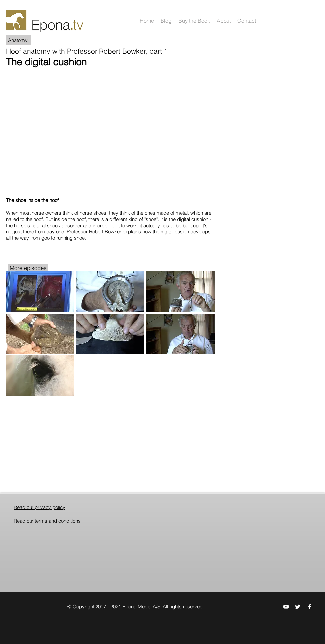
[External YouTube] (110, 131)
